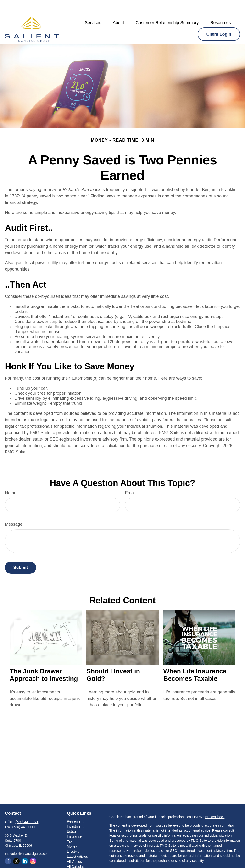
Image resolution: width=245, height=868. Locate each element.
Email (130, 479)
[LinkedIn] (25, 847)
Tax (70, 827)
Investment (75, 812)
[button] (93, 8)
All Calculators (78, 852)
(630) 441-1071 (27, 808)
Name (11, 479)
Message (14, 510)
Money (72, 832)
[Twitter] (16, 847)
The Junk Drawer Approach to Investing (44, 661)
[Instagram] (33, 847)
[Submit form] (20, 553)
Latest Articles (77, 842)
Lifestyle (73, 837)
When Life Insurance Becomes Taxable (195, 661)
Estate (72, 817)
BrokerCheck (215, 802)
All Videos (74, 847)
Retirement (75, 807)
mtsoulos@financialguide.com (27, 839)
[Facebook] (8, 847)
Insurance (74, 822)
